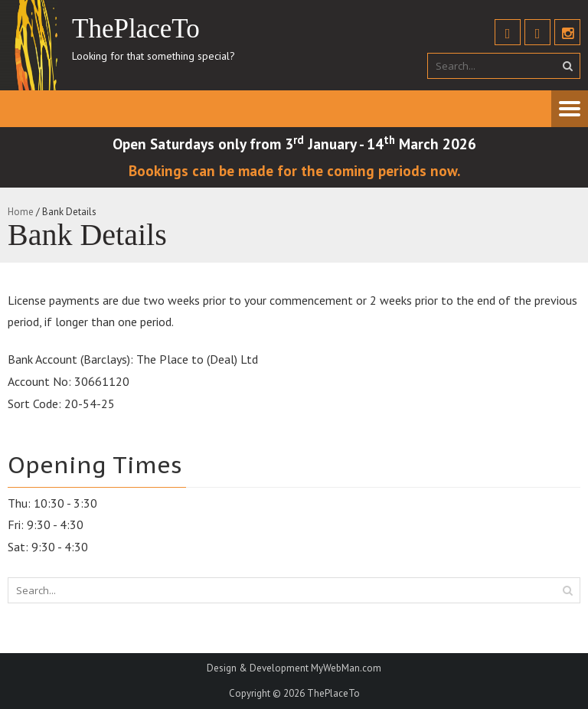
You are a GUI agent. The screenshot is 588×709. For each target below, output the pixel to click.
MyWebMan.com (346, 668)
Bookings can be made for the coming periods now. (294, 170)
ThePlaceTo (333, 693)
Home (21, 212)
